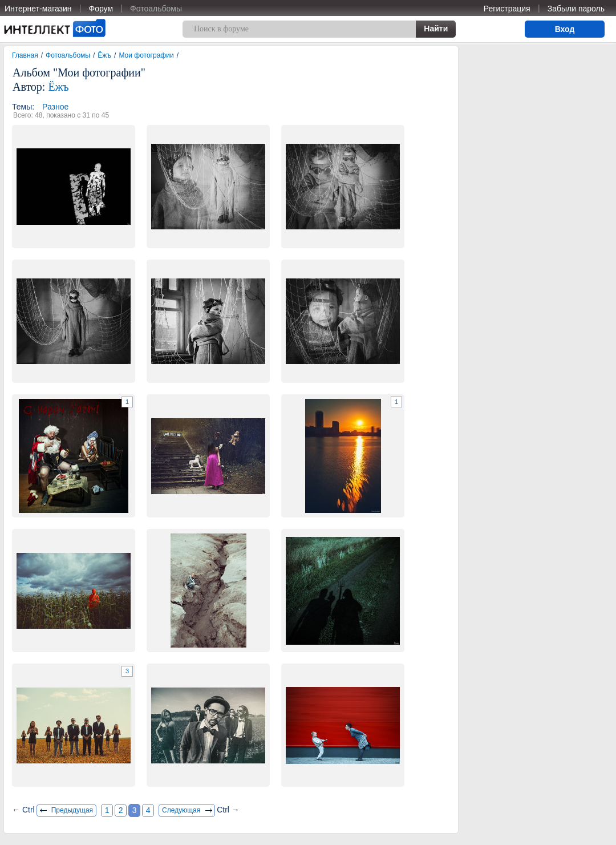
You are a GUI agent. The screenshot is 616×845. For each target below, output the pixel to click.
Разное (55, 107)
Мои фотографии (146, 55)
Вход (565, 29)
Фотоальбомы (156, 9)
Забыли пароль (576, 9)
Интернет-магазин (38, 9)
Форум (101, 9)
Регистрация (507, 9)
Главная (25, 55)
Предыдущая (72, 810)
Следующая (181, 810)
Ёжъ (104, 55)
